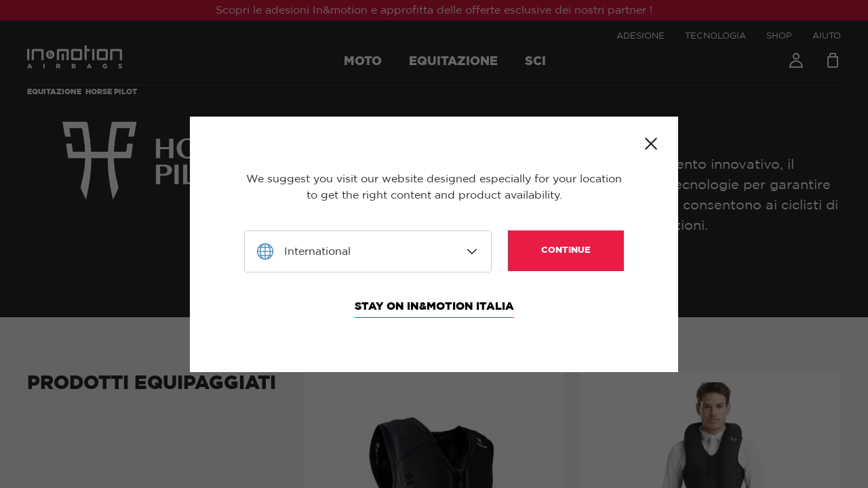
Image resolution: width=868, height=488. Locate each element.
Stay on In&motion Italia (434, 306)
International (317, 251)
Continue (566, 250)
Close (651, 144)
